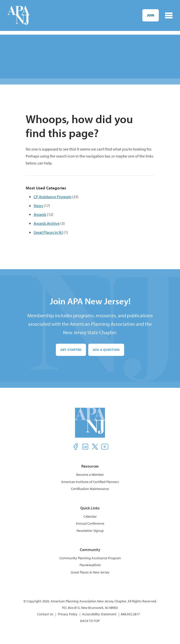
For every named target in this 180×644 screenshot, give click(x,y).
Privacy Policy (68, 614)
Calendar (90, 516)
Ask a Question (106, 350)
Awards (40, 214)
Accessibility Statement (99, 614)
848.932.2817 (130, 614)
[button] (76, 447)
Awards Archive (47, 223)
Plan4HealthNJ (90, 565)
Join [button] (151, 15)
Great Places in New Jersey (90, 572)
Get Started (71, 350)
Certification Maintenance (90, 489)
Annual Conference (90, 523)
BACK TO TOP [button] (90, 621)
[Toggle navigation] (169, 15)
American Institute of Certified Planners (90, 482)
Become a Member (90, 475)
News (38, 205)
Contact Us (45, 614)
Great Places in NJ (48, 232)
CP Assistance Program (52, 197)
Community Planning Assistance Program (90, 558)
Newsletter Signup (90, 531)
